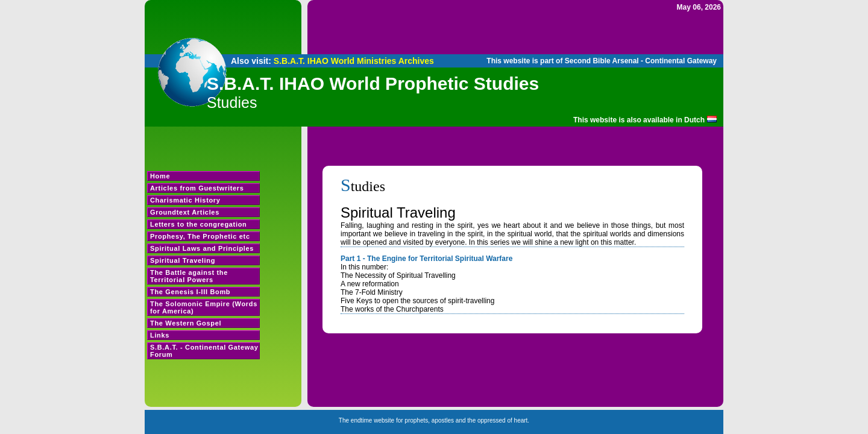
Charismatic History (185, 200)
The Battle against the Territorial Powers (189, 276)
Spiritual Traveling (183, 260)
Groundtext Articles (185, 212)
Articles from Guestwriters (197, 188)
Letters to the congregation (198, 224)
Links (160, 335)
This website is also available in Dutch (639, 120)
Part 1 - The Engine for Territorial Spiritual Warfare (426, 259)
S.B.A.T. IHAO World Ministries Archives (354, 61)
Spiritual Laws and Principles (202, 248)
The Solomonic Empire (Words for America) (204, 307)
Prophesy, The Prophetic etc (200, 236)
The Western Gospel (186, 323)
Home (160, 176)
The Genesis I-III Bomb (190, 292)
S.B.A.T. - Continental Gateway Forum (204, 351)
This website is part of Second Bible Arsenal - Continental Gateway (602, 61)
